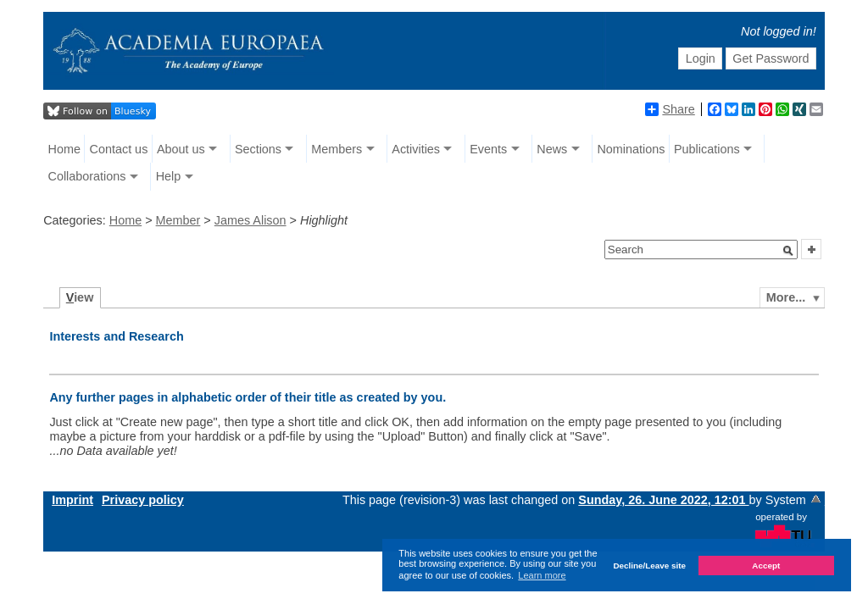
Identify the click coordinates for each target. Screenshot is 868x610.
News (552, 149)
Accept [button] (766, 566)
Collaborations (87, 176)
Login (701, 58)
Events (488, 149)
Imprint (72, 500)
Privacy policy (143, 500)
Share (670, 109)
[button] (788, 251)
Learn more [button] (542, 575)
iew (80, 297)
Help (169, 176)
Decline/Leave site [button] (649, 566)
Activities (416, 149)
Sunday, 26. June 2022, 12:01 (663, 500)
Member (178, 220)
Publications (707, 149)
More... (786, 297)
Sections (258, 149)
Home (64, 149)
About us (181, 149)
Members (337, 149)
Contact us (119, 149)
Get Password (771, 58)
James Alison (250, 220)
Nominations (631, 149)
